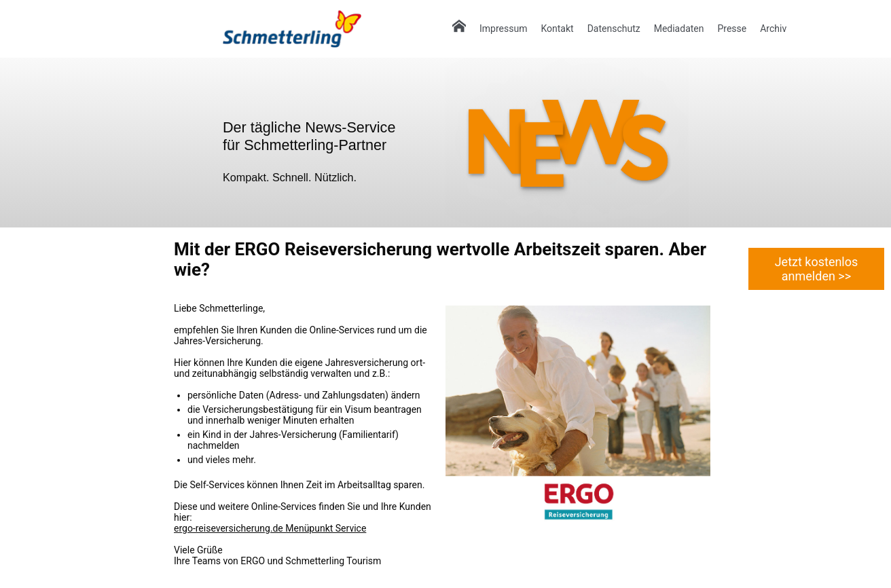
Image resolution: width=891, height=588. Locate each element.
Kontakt (557, 29)
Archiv (773, 29)
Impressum (503, 29)
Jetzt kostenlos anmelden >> (817, 269)
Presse (732, 29)
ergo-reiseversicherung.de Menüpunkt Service (270, 528)
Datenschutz (614, 29)
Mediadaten (679, 29)
